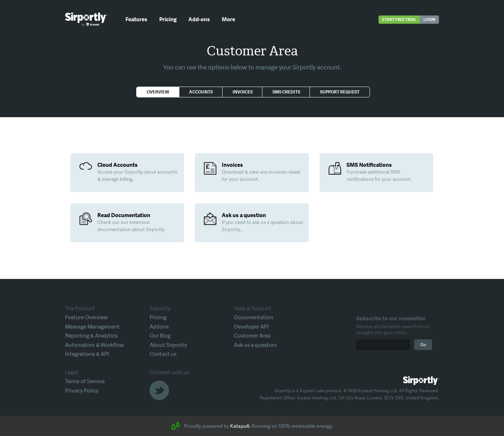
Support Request (340, 92)
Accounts (201, 92)
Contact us (163, 354)
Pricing (168, 19)
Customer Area (252, 336)
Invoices (243, 92)
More (228, 19)
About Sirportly (168, 345)
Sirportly (86, 19)
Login (429, 20)
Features (136, 19)
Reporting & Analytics (91, 336)
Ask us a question (255, 345)
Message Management (92, 327)
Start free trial (399, 20)
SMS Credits (286, 92)
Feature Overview (86, 317)
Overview (158, 92)
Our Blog (160, 336)
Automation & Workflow (94, 345)
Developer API (251, 327)
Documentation (254, 317)
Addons (159, 327)
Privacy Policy (82, 391)
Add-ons (199, 19)
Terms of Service (85, 381)
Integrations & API (87, 354)
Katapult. (240, 426)
